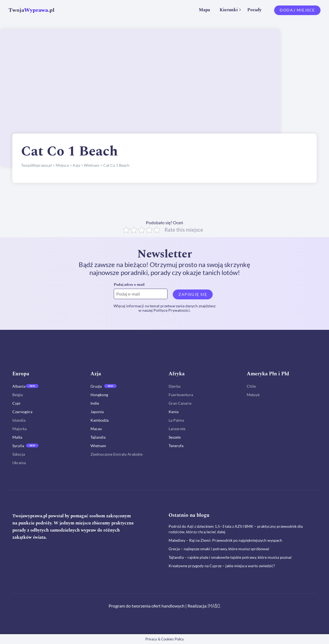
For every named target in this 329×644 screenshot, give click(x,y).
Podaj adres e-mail (129, 285)
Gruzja (96, 386)
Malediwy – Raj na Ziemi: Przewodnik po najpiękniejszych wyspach (225, 540)
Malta (17, 437)
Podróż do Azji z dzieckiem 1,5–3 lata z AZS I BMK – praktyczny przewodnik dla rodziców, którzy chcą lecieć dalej (236, 529)
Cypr (17, 403)
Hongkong (99, 395)
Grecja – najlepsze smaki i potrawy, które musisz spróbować (219, 549)
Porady (254, 10)
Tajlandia (98, 437)
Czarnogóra (22, 412)
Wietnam (98, 446)
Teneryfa (176, 446)
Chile (251, 386)
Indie (95, 403)
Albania (19, 386)
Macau (96, 429)
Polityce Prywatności (172, 310)
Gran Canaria (180, 403)
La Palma (176, 420)
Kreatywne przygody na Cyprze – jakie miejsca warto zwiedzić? (222, 566)
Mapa (204, 10)
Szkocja (19, 454)
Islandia (19, 420)
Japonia (97, 412)
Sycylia (18, 446)
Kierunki (229, 10)
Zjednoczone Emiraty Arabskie (117, 454)
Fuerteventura (181, 395)
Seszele (175, 437)
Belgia (18, 395)
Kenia (174, 412)
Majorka (19, 429)
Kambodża (100, 420)
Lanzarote (177, 429)
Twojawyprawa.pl (30, 516)
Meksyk (253, 395)
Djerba (175, 386)
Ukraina (19, 463)
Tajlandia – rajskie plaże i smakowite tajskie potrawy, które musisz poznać (230, 557)
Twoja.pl (32, 10)
